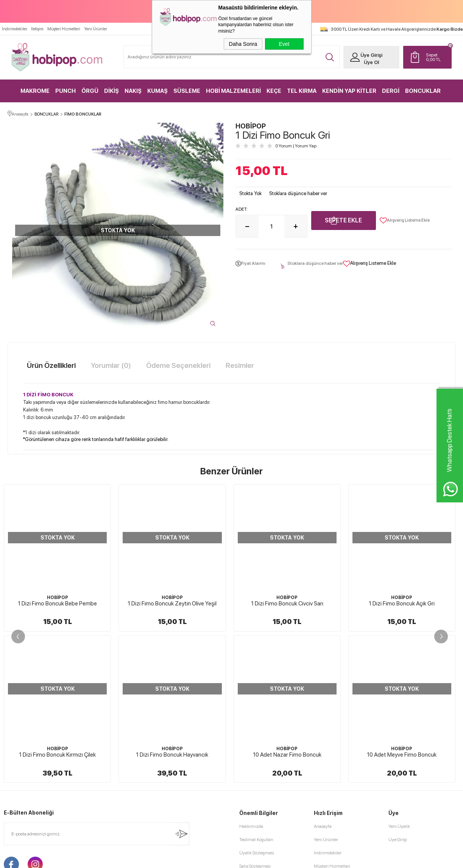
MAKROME (35, 91)
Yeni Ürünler (96, 29)
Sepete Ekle (343, 220)
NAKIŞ (133, 91)
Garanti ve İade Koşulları (262, 728)
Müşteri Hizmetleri (64, 29)
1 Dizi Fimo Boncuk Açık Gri (287, 604)
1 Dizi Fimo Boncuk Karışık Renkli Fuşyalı (402, 604)
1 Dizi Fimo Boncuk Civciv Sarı (172, 604)
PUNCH (65, 91)
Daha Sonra (243, 44)
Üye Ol (371, 62)
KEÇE (274, 91)
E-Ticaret (211, 859)
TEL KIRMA (302, 91)
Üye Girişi (371, 55)
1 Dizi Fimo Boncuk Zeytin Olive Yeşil (57, 604)
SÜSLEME (187, 91)
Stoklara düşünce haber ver (298, 193)
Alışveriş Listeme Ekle (405, 221)
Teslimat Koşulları (256, 688)
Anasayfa (323, 675)
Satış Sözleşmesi (255, 715)
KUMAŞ (157, 91)
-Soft (193, 859)
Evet (284, 44)
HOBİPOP (58, 597)
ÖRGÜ (90, 91)
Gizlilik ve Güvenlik (258, 741)
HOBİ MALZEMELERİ (233, 91)
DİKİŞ (111, 91)
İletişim (37, 29)
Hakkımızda (251, 675)
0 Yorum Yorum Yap (296, 146)
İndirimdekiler (15, 29)
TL (437, 57)
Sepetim (322, 728)
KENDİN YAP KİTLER (349, 91)
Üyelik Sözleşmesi (257, 702)
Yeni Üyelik (399, 675)
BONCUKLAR (423, 91)
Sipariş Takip (326, 741)
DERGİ (391, 91)
